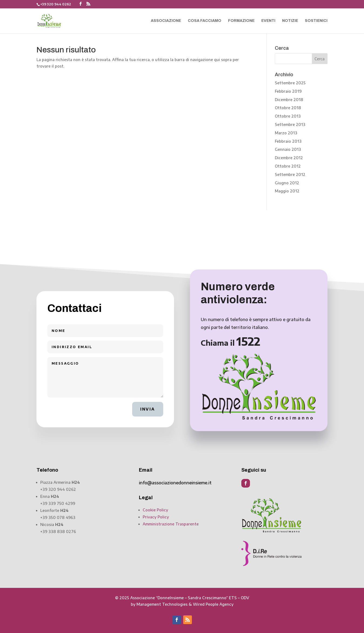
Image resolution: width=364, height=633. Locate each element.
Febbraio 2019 (288, 91)
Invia (148, 409)
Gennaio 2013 (288, 149)
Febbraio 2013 (288, 141)
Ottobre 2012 (288, 166)
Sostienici (316, 21)
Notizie (290, 21)
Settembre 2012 (290, 174)
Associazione (166, 21)
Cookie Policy (155, 510)
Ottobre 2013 (288, 116)
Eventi (268, 21)
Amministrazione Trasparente (171, 524)
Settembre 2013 (290, 124)
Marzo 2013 (286, 133)
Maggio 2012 (287, 191)
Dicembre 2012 (289, 158)
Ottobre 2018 (288, 108)
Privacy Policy (156, 517)
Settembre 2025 (290, 83)
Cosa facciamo (205, 21)
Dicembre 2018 (289, 100)
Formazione (241, 21)
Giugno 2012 (287, 183)
